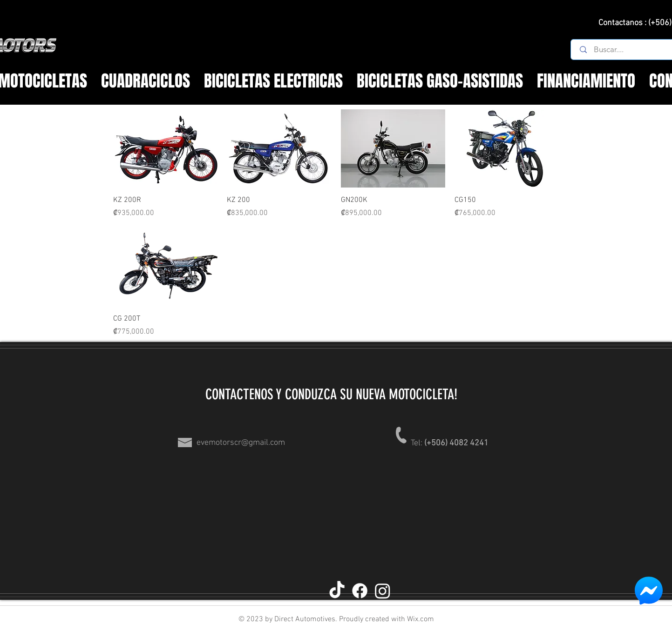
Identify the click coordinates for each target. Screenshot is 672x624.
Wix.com (420, 619)
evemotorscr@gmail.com (241, 443)
